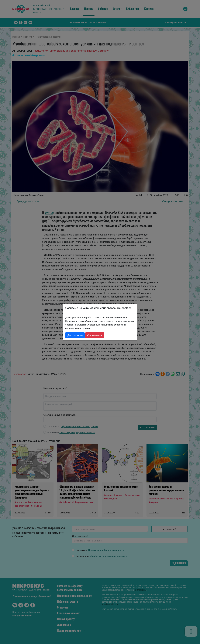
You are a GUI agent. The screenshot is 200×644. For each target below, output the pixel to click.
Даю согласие (75, 335)
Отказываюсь (95, 335)
